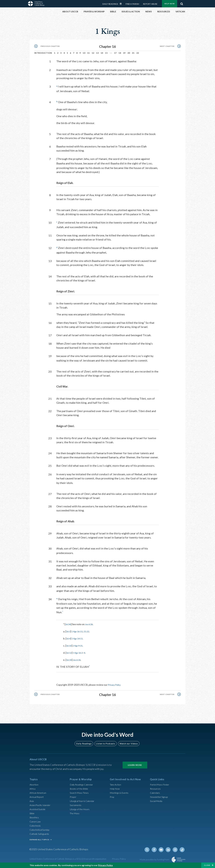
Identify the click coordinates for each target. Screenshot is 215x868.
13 (97, 53)
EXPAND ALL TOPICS (39, 839)
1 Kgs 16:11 (78, 631)
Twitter (149, 849)
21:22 (89, 631)
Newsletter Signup (160, 796)
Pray (112, 796)
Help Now (170, 4)
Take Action (116, 784)
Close (207, 865)
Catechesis (36, 825)
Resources (156, 788)
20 (129, 53)
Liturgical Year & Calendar (84, 801)
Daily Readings (110, 4)
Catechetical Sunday (40, 829)
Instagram (176, 849)
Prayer (73, 796)
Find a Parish (132, 4)
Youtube (163, 849)
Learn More (135, 765)
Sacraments (76, 805)
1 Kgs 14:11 (78, 638)
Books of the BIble (79, 788)
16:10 (69, 645)
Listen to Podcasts (105, 743)
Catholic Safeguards (40, 833)
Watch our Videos (127, 743)
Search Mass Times (80, 792)
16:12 (69, 652)
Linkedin (169, 849)
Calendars (155, 792)
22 (138, 53)
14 (102, 53)
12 (93, 53)
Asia (32, 801)
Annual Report (37, 796)
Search (182, 3)
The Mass (75, 813)
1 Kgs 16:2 (79, 652)
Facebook (156, 849)
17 (115, 53)
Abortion (34, 784)
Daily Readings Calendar (122, 4)
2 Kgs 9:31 (79, 645)
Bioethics (35, 817)
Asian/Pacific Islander (41, 805)
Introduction (43, 53)
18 (120, 53)
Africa (33, 788)
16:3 (68, 631)
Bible (32, 813)
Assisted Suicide (38, 809)
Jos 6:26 (90, 624)
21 (133, 53)
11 (89, 53)
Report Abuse (150, 4)
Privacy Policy (115, 684)
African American (39, 792)
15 (106, 53)
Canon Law (35, 821)
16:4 (69, 638)
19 (124, 53)
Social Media (157, 801)
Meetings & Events (120, 792)
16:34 (68, 624)
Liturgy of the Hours (80, 809)
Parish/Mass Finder (160, 784)
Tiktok (182, 849)
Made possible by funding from (155, 859)
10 (84, 53)
